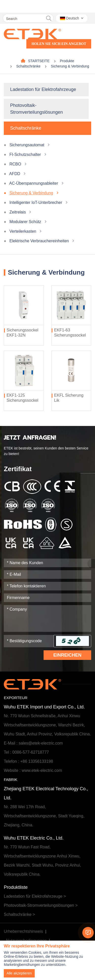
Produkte (67, 61)
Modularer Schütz (25, 222)
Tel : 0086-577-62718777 (26, 752)
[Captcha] (29, 641)
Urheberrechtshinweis (23, 931)
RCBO (15, 164)
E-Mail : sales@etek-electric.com (33, 743)
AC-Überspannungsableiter (34, 183)
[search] (49, 18)
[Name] (48, 563)
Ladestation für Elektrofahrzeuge (43, 89)
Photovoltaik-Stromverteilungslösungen (36, 109)
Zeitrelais (18, 212)
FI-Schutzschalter (25, 154)
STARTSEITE (39, 61)
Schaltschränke (28, 66)
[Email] (48, 575)
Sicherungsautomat (27, 145)
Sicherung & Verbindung (70, 66)
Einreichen (67, 655)
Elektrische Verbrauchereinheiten (39, 241)
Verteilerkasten (23, 231)
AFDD (15, 174)
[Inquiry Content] (48, 618)
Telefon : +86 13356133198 (28, 761)
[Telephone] (48, 586)
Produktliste (16, 887)
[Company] (48, 598)
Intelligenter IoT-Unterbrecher (36, 202)
